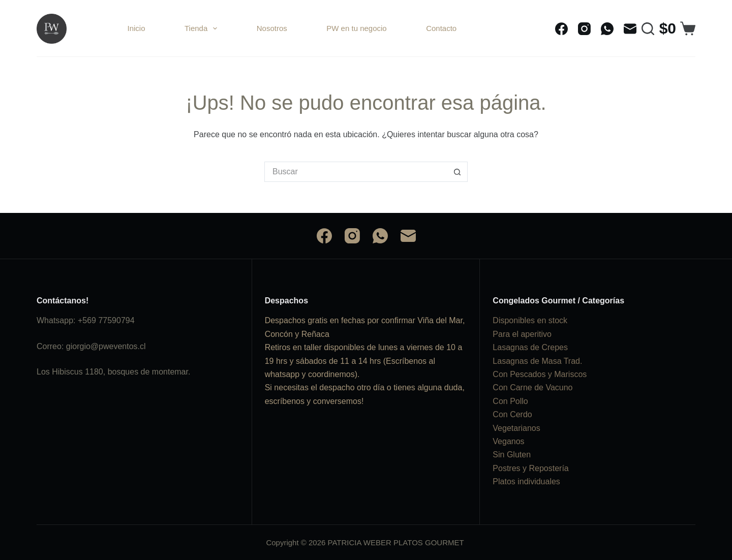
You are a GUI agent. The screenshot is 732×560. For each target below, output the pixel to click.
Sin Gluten (512, 455)
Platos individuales (526, 481)
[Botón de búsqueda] (457, 172)
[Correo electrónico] (630, 29)
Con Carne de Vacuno (532, 387)
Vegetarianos (516, 428)
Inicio (136, 28)
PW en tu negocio (356, 28)
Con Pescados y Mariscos (540, 374)
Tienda (203, 28)
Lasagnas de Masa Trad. (537, 361)
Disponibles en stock (530, 320)
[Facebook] (561, 29)
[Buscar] (648, 29)
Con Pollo (510, 401)
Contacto (441, 28)
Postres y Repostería (530, 468)
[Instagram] (584, 29)
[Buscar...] (356, 172)
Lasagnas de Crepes (530, 347)
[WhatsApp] (607, 29)
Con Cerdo (512, 414)
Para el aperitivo (522, 334)
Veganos (508, 441)
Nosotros (272, 28)
